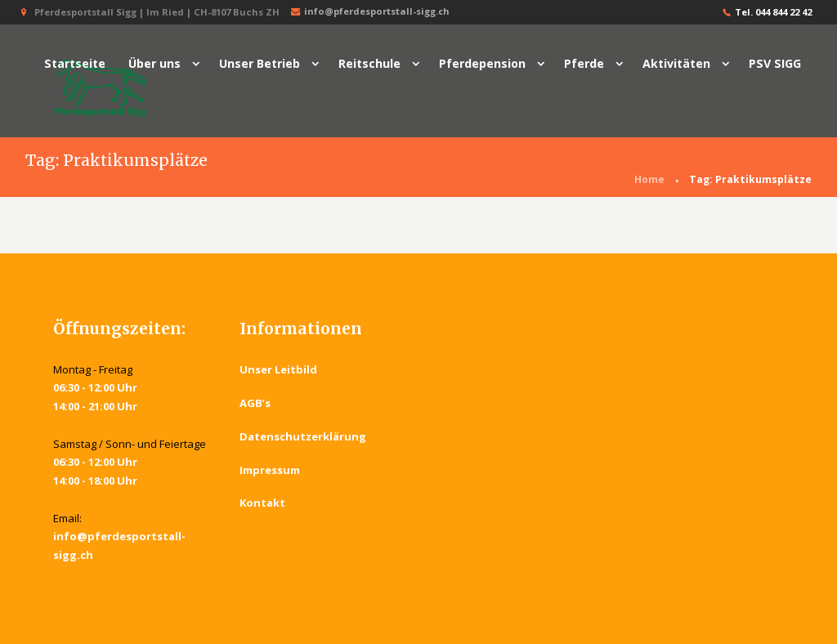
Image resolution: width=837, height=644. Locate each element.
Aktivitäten (676, 63)
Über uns (154, 63)
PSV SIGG (775, 63)
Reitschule (369, 63)
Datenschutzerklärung (303, 436)
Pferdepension (482, 63)
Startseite (75, 63)
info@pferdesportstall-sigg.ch (369, 12)
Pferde (584, 63)
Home (649, 179)
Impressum (270, 470)
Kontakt (262, 503)
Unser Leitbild (278, 369)
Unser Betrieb (260, 63)
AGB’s (255, 403)
